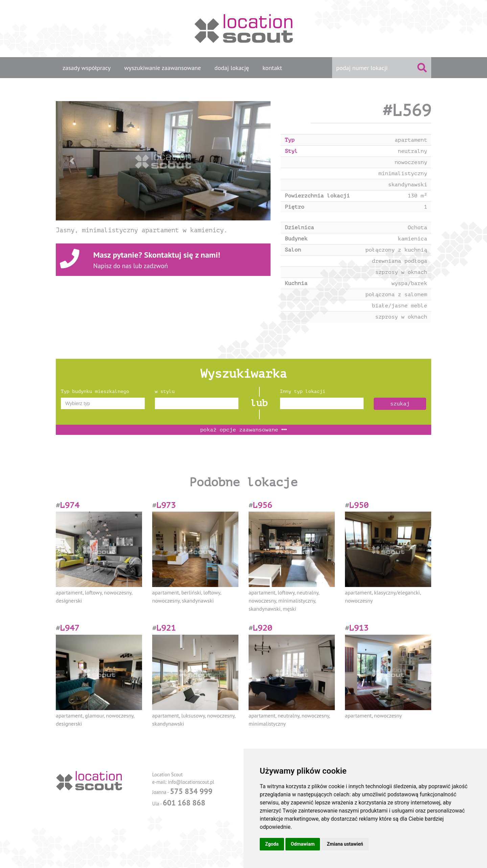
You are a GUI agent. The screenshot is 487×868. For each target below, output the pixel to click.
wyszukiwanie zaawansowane (163, 68)
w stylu (165, 391)
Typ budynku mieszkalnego (95, 391)
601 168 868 (184, 803)
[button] (72, 161)
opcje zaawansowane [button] (243, 430)
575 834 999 (191, 791)
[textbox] (103, 403)
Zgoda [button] (272, 844)
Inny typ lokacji (303, 391)
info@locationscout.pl (191, 782)
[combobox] (103, 403)
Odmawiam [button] (303, 844)
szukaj (400, 404)
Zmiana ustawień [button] (345, 844)
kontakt (272, 68)
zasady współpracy (87, 68)
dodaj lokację (232, 68)
